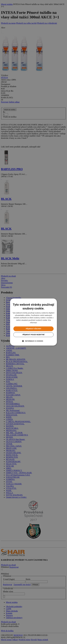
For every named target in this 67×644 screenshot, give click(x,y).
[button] (33, 341)
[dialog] (33, 322)
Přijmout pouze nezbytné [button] (33, 335)
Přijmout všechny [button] (33, 329)
